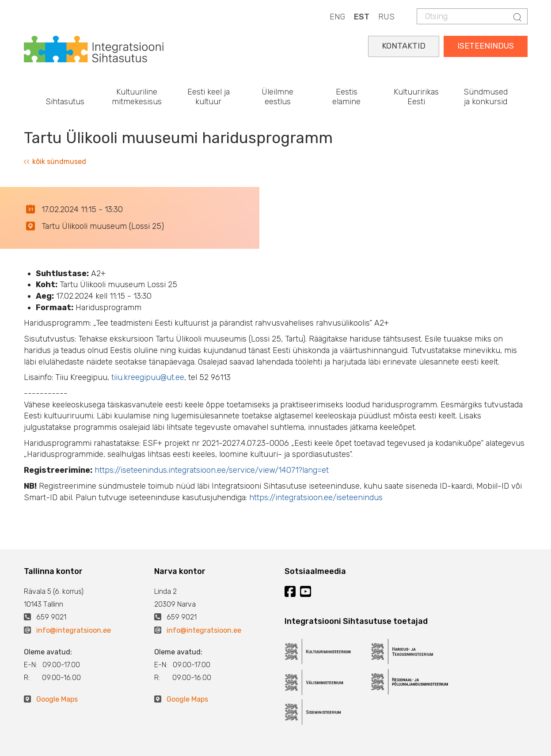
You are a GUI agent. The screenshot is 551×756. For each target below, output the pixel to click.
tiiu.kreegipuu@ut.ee (148, 377)
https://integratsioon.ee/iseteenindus (316, 498)
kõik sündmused (55, 161)
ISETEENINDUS (486, 46)
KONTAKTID (404, 46)
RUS (386, 17)
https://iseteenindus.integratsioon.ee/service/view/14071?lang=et (212, 470)
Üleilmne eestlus (277, 97)
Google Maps (57, 699)
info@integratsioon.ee (74, 630)
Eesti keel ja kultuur (209, 97)
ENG (337, 17)
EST (362, 17)
